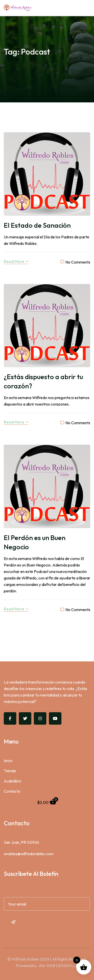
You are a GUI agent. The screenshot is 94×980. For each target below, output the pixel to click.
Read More (16, 261)
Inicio (8, 761)
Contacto (12, 791)
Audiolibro (13, 781)
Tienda (10, 771)
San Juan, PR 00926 (21, 842)
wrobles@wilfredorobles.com (29, 854)
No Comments (75, 262)
